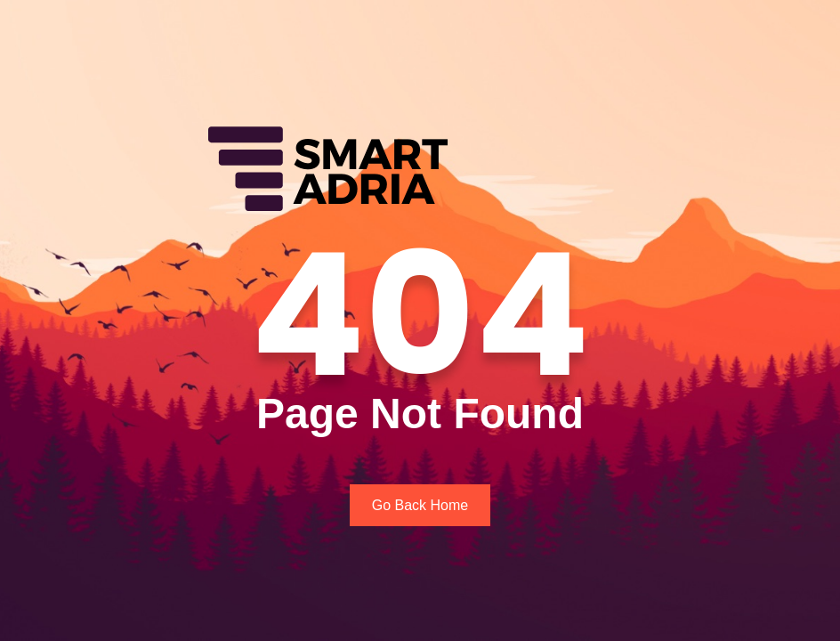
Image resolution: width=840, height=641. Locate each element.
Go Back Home (420, 505)
